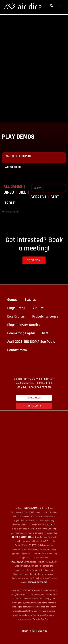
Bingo (9, 193)
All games (13, 187)
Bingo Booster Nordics (24, 325)
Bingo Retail (16, 308)
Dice (22, 193)
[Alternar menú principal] (61, 6)
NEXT (46, 333)
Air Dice (38, 308)
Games (12, 300)
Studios (30, 300)
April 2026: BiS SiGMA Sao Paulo (31, 342)
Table (10, 203)
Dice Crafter (16, 316)
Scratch (38, 197)
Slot (55, 197)
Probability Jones (45, 316)
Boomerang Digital (21, 333)
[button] (52, 6)
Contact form (17, 350)
